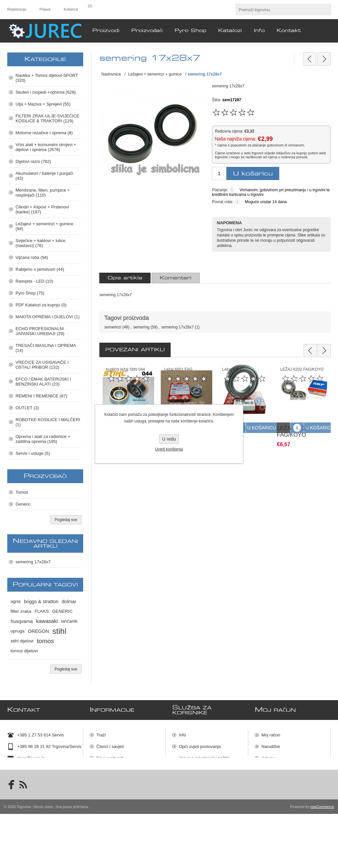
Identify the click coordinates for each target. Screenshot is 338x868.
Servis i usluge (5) (33, 453)
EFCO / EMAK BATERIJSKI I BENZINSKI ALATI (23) (43, 382)
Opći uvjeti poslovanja (200, 745)
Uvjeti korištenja (169, 449)
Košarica (270, 769)
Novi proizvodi (110, 757)
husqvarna (22, 621)
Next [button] (324, 351)
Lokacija (25, 780)
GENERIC (62, 611)
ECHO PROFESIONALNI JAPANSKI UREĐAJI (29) (40, 331)
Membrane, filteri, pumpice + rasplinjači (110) (43, 193)
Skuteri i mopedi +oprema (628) (46, 92)
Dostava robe (192, 785)
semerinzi (113, 327)
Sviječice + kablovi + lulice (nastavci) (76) (40, 243)
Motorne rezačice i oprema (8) (44, 133)
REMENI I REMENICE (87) (41, 396)
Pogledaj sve (66, 520)
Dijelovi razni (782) (33, 161)
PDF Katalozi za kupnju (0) (41, 305)
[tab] (125, 278)
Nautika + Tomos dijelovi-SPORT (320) (47, 78)
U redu (169, 439)
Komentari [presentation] (176, 278)
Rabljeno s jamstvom (116, 780)
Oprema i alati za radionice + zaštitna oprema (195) (43, 439)
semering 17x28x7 (178, 327)
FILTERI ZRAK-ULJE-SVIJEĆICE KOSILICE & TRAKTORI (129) (47, 118)
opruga (17, 631)
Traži (101, 734)
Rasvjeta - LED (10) (34, 281)
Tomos (22, 492)
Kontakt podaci (31, 769)
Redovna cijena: (229, 131)
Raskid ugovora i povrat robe (206, 797)
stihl (59, 631)
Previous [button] (310, 351)
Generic (23, 504)
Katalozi (104, 769)
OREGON (38, 631)
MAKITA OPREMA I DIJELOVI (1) (48, 317)
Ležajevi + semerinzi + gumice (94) (44, 226)
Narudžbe (271, 745)
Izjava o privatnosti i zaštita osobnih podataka (204, 759)
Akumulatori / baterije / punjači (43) (44, 176)
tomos (46, 641)
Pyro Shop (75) (30, 293)
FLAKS (42, 611)
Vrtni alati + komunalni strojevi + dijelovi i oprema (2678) (46, 147)
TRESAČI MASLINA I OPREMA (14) (46, 348)
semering (141, 327)
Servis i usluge (110, 792)
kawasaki (47, 621)
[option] (128, 403)
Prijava (45, 9)
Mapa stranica (192, 808)
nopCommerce (322, 861)
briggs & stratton (41, 602)
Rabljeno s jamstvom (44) (40, 269)
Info (183, 734)
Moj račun (271, 734)
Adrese (268, 757)
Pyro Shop (106, 803)
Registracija (17, 9)
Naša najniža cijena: (236, 139)
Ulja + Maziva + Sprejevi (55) (43, 104)
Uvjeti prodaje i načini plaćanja (208, 774)
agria (16, 601)
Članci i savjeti (110, 745)
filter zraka (21, 611)
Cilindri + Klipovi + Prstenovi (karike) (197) (42, 209)
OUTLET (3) (27, 408)
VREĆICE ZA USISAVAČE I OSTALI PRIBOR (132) (42, 365)
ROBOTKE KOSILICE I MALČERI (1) (48, 422)
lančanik (69, 621)
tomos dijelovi (24, 651)
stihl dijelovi (22, 641)
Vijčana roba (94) (32, 257)
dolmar (69, 602)
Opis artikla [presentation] (125, 278)
